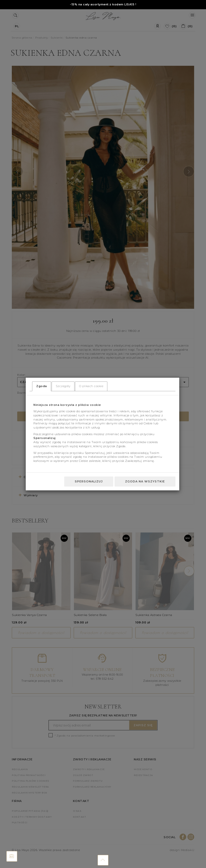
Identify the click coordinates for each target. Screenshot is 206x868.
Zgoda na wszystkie (145, 481)
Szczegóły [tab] (63, 386)
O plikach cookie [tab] (91, 386)
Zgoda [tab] (42, 386)
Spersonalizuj (89, 481)
